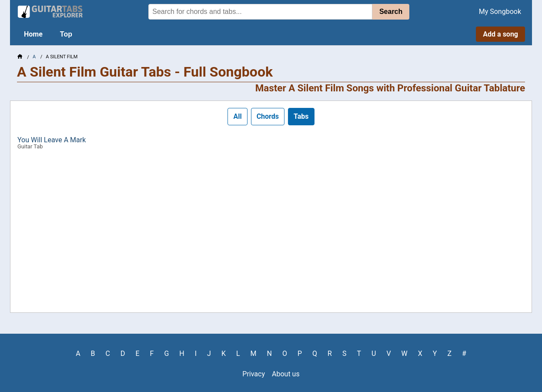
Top (66, 34)
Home (33, 34)
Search (391, 12)
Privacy (254, 374)
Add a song (500, 34)
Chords (268, 116)
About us (286, 374)
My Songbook (500, 12)
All (237, 116)
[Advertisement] (271, 234)
